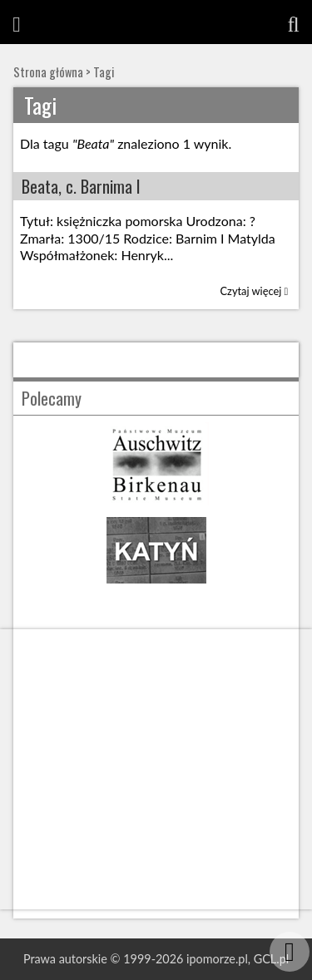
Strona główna (48, 72)
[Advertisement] (156, 769)
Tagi (104, 72)
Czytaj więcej (255, 291)
